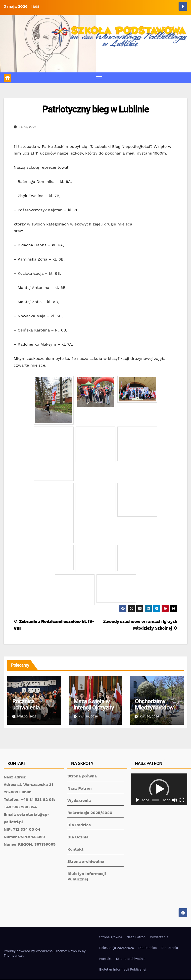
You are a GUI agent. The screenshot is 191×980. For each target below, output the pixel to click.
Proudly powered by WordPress (29, 951)
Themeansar (13, 956)
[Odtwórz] (138, 800)
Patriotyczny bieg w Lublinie (95, 109)
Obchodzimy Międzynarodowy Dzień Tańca (155, 708)
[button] (159, 790)
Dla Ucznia (78, 837)
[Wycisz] (175, 800)
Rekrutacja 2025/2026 (90, 813)
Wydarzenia (79, 801)
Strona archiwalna (86, 862)
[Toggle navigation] (99, 78)
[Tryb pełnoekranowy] (182, 800)
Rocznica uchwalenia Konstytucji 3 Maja (28, 711)
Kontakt (75, 849)
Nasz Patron (80, 789)
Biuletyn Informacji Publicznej (123, 970)
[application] (159, 789)
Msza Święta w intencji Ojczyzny (94, 705)
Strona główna (82, 776)
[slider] (156, 800)
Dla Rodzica (79, 825)
